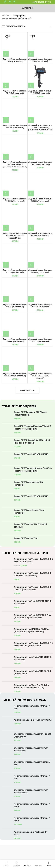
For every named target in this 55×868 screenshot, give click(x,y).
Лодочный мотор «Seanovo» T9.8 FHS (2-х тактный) (40, 163)
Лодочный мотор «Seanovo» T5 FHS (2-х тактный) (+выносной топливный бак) (40, 128)
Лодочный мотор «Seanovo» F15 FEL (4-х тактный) (15, 340)
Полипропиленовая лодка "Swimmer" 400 (32, 707)
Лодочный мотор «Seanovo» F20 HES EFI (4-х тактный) (15, 375)
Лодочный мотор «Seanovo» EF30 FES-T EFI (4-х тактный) (40, 376)
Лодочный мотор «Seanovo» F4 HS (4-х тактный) (15, 60)
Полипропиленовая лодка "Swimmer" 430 (32, 777)
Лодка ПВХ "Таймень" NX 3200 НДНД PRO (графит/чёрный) (32, 442)
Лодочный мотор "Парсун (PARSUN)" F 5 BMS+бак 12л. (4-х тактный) (33, 644)
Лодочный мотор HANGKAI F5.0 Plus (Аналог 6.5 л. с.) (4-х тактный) (32, 630)
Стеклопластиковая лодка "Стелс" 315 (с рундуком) (33, 735)
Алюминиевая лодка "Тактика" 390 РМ (33, 720)
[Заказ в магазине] (51, 27)
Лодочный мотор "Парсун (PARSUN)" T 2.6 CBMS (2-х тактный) (33, 574)
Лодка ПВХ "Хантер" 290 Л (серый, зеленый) (31, 526)
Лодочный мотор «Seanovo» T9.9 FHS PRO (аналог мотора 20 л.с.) (15, 236)
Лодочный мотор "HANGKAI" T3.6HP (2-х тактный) (33, 602)
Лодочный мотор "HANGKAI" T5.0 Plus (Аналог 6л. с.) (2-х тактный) (32, 616)
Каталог (27, 8)
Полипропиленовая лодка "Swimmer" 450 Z (32, 819)
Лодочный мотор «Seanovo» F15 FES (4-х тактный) (40, 306)
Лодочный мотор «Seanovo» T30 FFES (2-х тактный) (40, 340)
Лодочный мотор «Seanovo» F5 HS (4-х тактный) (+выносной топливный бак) (15, 164)
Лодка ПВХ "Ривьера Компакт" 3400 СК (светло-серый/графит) (33, 470)
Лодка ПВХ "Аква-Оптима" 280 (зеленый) (29, 512)
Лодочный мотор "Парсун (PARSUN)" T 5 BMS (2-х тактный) (33, 560)
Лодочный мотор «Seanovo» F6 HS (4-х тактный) (40, 60)
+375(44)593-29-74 (42, 2)
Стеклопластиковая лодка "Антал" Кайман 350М (31, 791)
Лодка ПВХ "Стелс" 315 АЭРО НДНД (31, 454)
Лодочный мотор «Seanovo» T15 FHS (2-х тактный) (40, 200)
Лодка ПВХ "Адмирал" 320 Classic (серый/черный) (30, 414)
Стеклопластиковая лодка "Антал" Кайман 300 (31, 749)
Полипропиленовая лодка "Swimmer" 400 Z (32, 805)
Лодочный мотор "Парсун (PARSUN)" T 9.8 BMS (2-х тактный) (33, 588)
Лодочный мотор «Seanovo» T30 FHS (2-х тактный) (40, 271)
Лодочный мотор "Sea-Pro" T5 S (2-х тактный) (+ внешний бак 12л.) (32, 686)
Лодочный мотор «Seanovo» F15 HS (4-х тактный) (15, 271)
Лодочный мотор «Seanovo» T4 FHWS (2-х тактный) (40, 92)
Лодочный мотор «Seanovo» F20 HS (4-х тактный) (15, 306)
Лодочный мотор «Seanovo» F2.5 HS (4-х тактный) (15, 127)
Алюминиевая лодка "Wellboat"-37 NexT (31, 833)
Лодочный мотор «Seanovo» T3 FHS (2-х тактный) (15, 92)
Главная (6, 15)
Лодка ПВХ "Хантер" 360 (26, 538)
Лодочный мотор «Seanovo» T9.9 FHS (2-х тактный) (15, 200)
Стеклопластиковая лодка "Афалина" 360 (32, 763)
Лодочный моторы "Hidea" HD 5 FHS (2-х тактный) (33, 658)
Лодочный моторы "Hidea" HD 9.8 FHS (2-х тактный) (32, 672)
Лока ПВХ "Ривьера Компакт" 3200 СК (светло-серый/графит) (32, 428)
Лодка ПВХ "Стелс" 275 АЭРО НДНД (31, 496)
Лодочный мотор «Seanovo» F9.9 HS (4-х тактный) (40, 234)
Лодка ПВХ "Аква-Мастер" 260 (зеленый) (29, 484)
